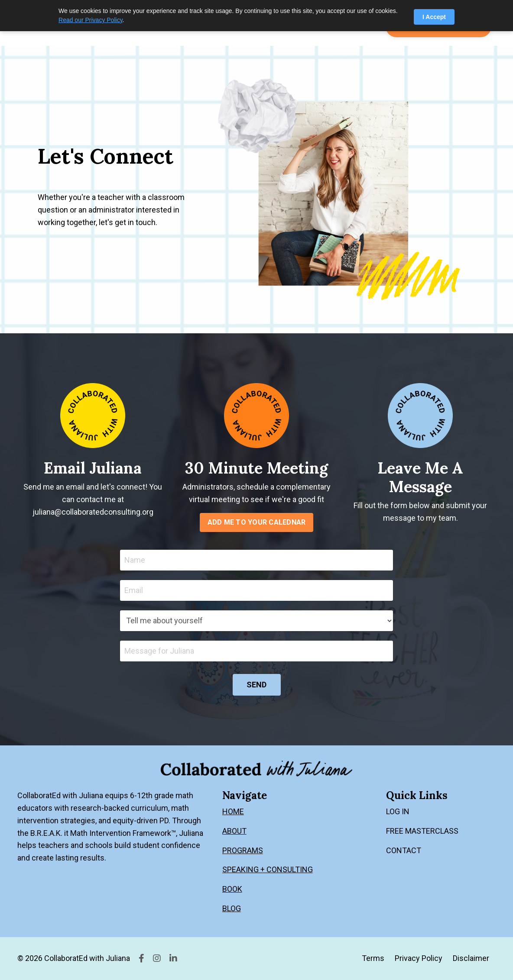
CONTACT (404, 850)
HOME (233, 811)
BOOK (232, 889)
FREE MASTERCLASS (422, 831)
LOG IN (398, 811)
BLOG (232, 908)
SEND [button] (257, 685)
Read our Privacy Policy (91, 20)
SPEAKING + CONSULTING (268, 869)
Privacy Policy (419, 958)
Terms (373, 958)
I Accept (434, 17)
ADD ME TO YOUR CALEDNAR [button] (257, 522)
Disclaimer (471, 958)
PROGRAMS (243, 850)
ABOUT (234, 831)
